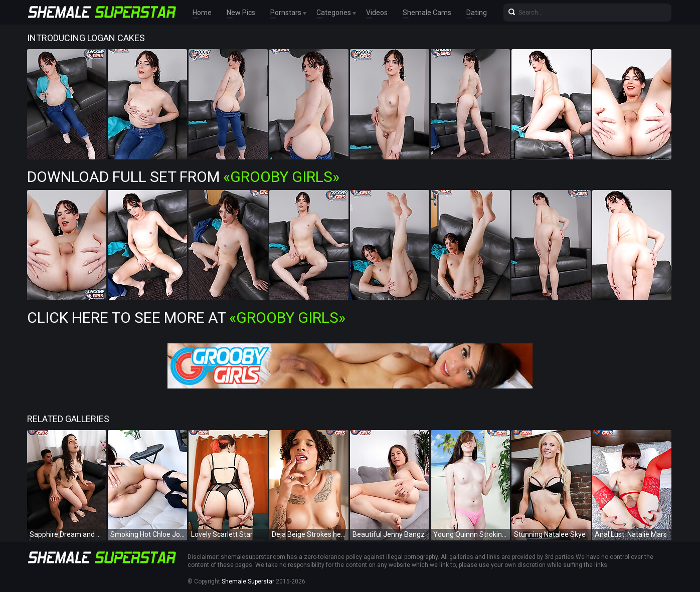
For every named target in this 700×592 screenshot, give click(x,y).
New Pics (241, 13)
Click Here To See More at (186, 318)
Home (202, 13)
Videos (377, 13)
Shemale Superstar (248, 581)
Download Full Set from (183, 177)
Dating (477, 13)
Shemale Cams (427, 13)
